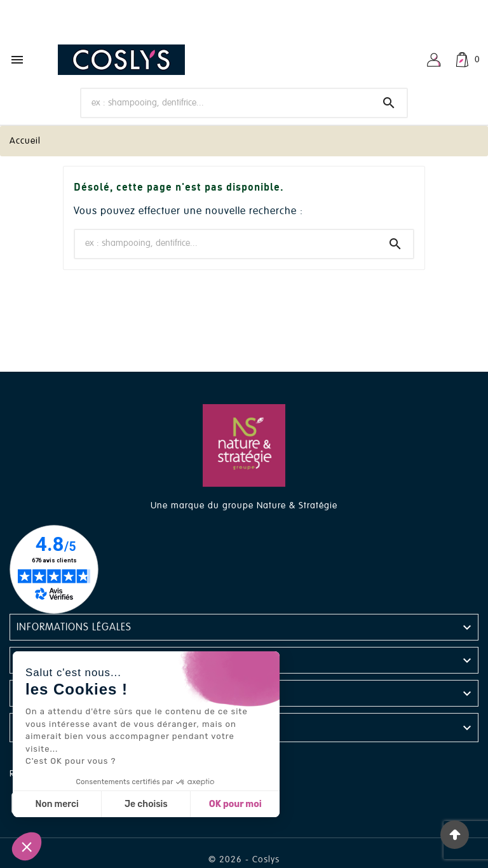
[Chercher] (227, 102)
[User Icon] (434, 60)
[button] (27, 846)
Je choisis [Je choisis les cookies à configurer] (146, 804)
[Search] (389, 103)
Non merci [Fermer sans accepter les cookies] (57, 804)
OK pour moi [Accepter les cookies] (235, 804)
